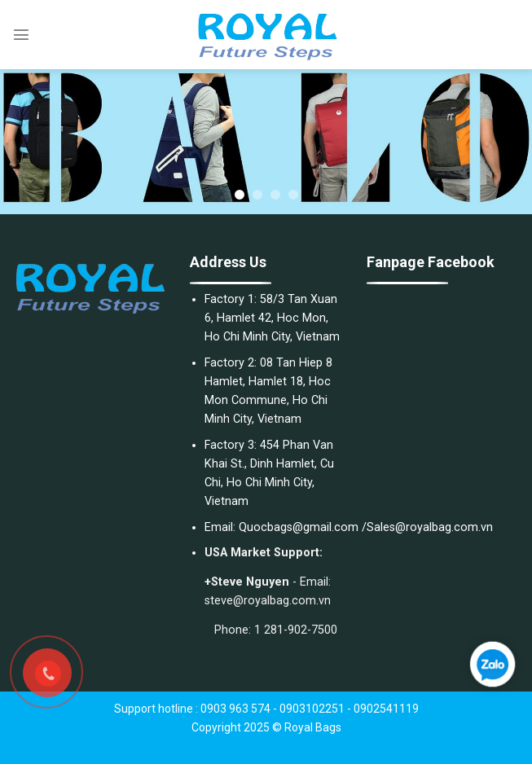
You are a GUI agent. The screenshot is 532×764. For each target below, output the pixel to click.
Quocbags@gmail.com (299, 527)
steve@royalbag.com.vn (268, 601)
